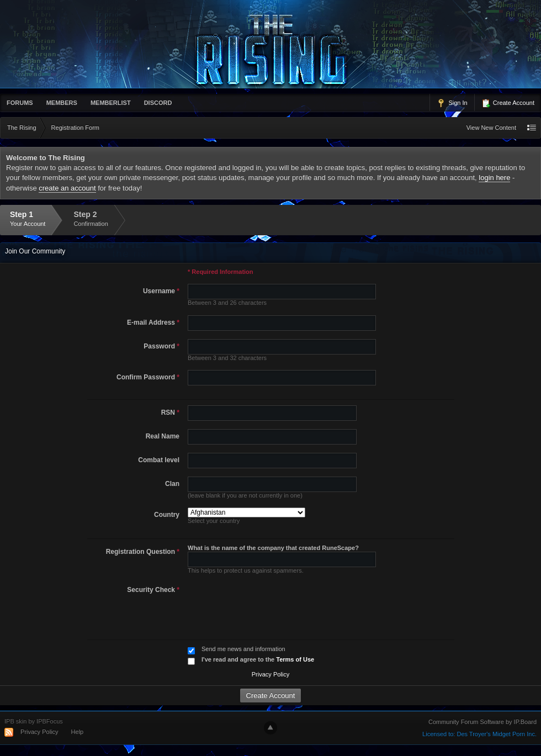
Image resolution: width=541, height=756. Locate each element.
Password (161, 346)
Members (62, 103)
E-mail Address (153, 323)
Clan (172, 484)
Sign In (452, 103)
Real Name (163, 436)
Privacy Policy (270, 674)
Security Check (153, 590)
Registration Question (143, 552)
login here (494, 178)
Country (167, 515)
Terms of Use (295, 659)
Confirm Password (148, 377)
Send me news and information (243, 649)
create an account (67, 188)
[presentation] (268, 604)
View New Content (491, 128)
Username (161, 291)
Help (78, 732)
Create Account (508, 103)
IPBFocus (50, 721)
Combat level (159, 460)
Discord (158, 103)
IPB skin (15, 721)
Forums (20, 103)
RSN (170, 413)
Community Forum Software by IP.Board (482, 722)
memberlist (111, 103)
